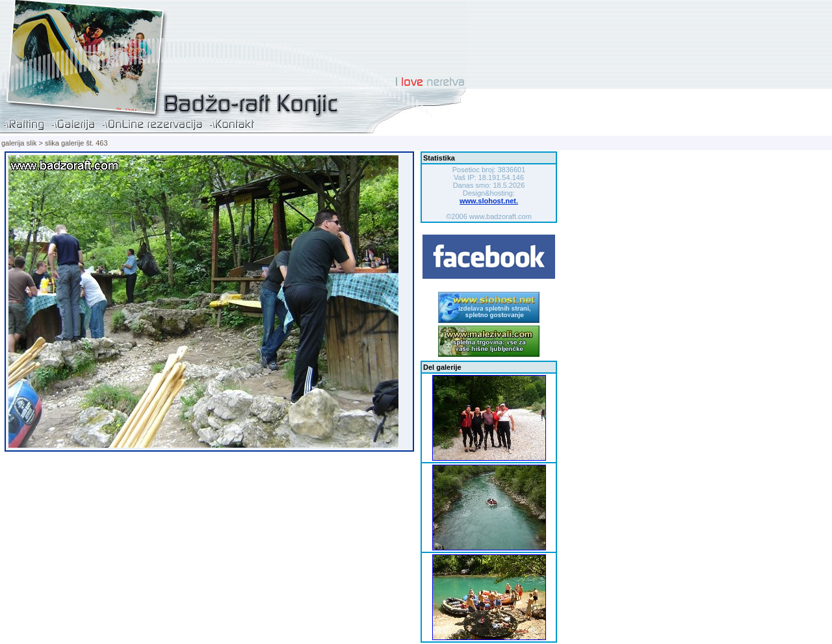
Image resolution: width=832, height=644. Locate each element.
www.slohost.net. (489, 201)
